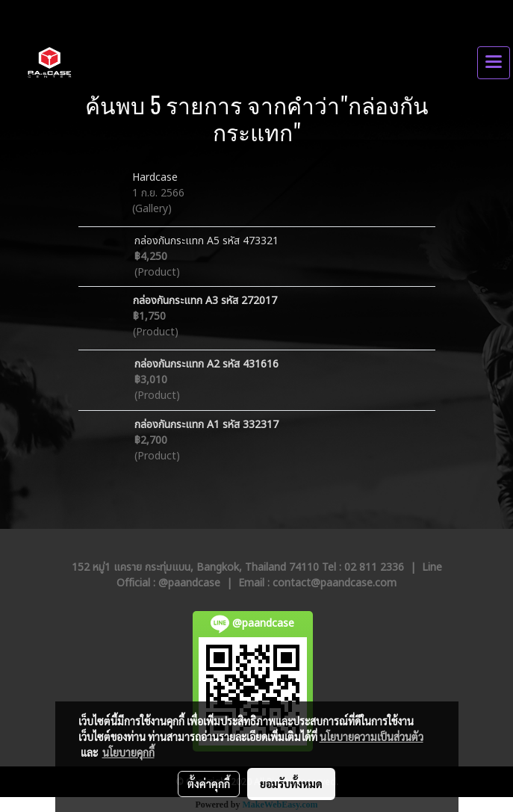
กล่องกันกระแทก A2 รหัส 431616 (206, 364)
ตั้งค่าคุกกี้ (209, 784)
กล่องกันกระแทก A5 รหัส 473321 (206, 241)
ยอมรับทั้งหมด (291, 784)
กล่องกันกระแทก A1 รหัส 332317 (206, 425)
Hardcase (155, 177)
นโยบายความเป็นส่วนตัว (371, 737)
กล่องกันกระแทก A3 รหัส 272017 (205, 301)
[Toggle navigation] (494, 63)
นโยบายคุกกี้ (128, 752)
